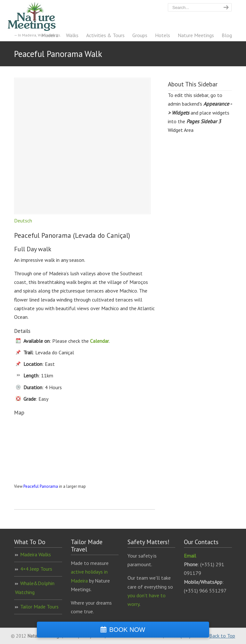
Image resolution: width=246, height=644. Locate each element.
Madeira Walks (36, 554)
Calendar (99, 341)
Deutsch (23, 221)
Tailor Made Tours (39, 607)
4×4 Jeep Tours (36, 569)
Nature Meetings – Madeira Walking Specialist (38, 16)
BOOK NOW (127, 630)
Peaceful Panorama (41, 486)
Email (190, 556)
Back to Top (222, 636)
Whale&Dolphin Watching (35, 588)
